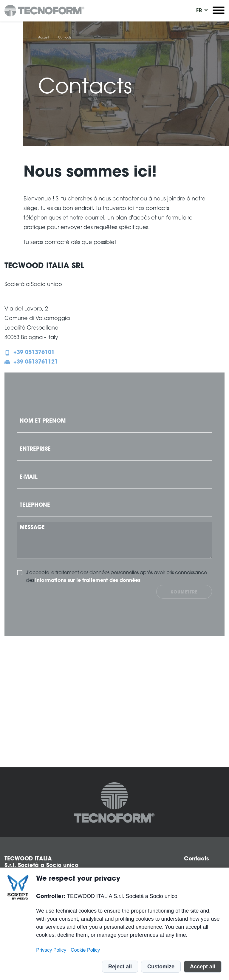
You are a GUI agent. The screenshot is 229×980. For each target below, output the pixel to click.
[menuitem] (199, 11)
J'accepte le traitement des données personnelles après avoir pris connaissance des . (116, 578)
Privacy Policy (51, 950)
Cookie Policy (85, 950)
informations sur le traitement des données (88, 581)
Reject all (120, 967)
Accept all (203, 967)
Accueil (44, 38)
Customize (161, 967)
